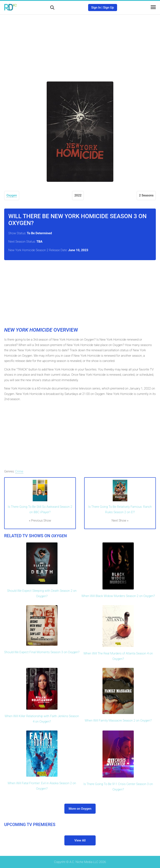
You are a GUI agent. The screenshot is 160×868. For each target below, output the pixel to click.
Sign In (96, 8)
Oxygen (12, 195)
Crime (19, 471)
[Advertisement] (80, 45)
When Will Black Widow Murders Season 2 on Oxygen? (118, 596)
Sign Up (109, 8)
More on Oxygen (80, 809)
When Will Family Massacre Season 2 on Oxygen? (118, 720)
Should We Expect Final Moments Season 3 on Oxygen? (42, 652)
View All (80, 840)
